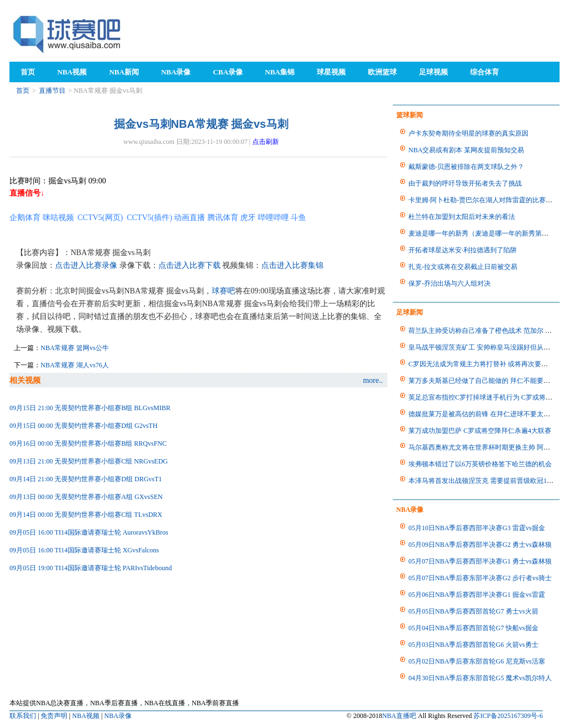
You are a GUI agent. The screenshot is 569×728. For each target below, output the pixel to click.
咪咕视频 (58, 218)
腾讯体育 (223, 218)
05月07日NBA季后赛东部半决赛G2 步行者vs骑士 (480, 578)
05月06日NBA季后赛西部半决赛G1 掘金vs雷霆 (477, 595)
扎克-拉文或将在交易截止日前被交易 (463, 267)
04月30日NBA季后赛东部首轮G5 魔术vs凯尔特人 (480, 678)
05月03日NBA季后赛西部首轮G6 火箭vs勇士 (473, 645)
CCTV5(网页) (101, 218)
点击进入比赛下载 (189, 265)
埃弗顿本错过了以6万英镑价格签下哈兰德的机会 (480, 464)
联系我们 (23, 716)
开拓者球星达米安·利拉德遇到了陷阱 (463, 250)
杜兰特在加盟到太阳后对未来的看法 (462, 217)
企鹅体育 (25, 218)
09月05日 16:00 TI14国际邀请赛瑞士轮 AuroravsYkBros (89, 532)
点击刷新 (266, 142)
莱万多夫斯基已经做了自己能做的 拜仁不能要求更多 (486, 381)
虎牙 (248, 218)
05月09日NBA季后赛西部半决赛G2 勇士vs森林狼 (480, 545)
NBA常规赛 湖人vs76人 (75, 365)
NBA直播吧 (399, 716)
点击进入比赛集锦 (292, 265)
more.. (373, 380)
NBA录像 (118, 716)
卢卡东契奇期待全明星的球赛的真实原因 (468, 133)
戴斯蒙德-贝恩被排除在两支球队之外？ (466, 167)
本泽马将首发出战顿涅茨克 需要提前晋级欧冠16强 (483, 481)
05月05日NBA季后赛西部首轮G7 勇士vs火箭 (473, 611)
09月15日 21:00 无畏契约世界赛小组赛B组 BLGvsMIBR (90, 408)
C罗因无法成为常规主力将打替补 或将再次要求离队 (485, 364)
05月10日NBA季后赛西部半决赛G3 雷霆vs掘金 (477, 528)
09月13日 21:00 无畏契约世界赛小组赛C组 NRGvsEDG (89, 461)
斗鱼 (298, 218)
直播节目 (52, 91)
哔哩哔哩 (273, 218)
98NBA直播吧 (68, 34)
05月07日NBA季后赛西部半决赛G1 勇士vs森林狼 (480, 561)
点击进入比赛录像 (86, 265)
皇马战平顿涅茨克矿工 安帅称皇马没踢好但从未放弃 (486, 347)
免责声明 (54, 716)
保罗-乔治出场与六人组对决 (450, 283)
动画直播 (189, 218)
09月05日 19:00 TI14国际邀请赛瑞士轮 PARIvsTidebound (91, 568)
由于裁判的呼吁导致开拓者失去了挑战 (465, 183)
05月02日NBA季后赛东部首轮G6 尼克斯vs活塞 (477, 661)
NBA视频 (86, 716)
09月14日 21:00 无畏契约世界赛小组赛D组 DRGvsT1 (86, 479)
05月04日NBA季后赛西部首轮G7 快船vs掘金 (473, 628)
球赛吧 (223, 291)
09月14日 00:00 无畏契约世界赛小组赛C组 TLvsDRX (86, 515)
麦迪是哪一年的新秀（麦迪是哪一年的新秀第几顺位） (488, 233)
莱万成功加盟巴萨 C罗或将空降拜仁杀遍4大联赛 (480, 431)
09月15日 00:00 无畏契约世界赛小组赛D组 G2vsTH (83, 426)
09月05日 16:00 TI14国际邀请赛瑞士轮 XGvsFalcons (84, 550)
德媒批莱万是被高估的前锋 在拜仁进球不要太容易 (483, 414)
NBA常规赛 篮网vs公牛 (75, 348)
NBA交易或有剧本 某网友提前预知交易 (466, 150)
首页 (23, 91)
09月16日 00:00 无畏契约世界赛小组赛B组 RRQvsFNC (88, 443)
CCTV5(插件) (149, 218)
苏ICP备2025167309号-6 (508, 716)
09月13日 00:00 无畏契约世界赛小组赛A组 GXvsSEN (86, 497)
